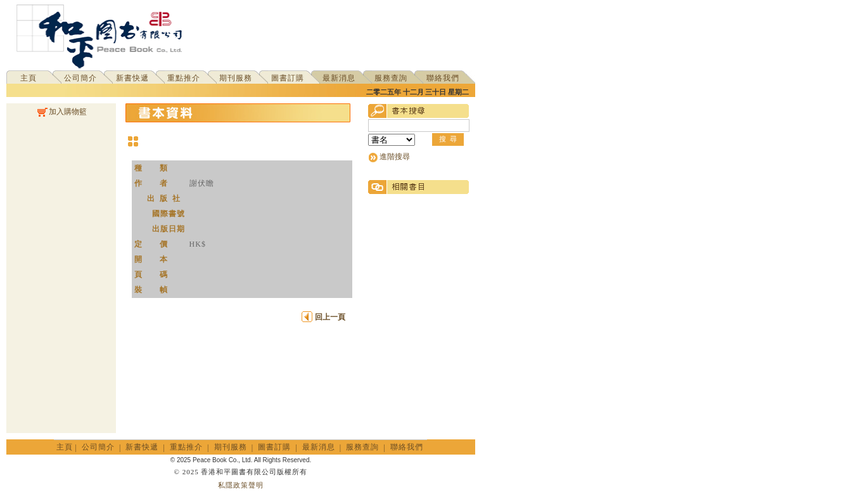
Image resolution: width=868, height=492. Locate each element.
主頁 (29, 78)
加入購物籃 (61, 112)
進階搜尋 (395, 157)
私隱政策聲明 (241, 485)
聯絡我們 (443, 78)
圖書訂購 (288, 78)
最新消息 (339, 78)
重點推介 (184, 78)
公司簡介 (80, 78)
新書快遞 (132, 78)
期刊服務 (236, 78)
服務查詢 (391, 78)
